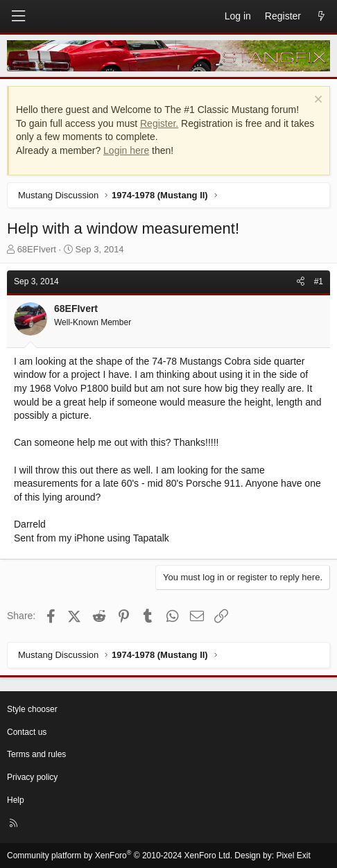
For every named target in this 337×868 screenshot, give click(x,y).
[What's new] (321, 17)
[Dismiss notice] (317, 101)
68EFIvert (37, 249)
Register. (159, 123)
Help (16, 800)
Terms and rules (36, 754)
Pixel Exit (293, 856)
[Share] (301, 282)
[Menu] (18, 16)
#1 (319, 281)
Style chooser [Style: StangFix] (32, 709)
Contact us (27, 732)
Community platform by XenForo (120, 856)
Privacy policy (32, 777)
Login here (126, 150)
